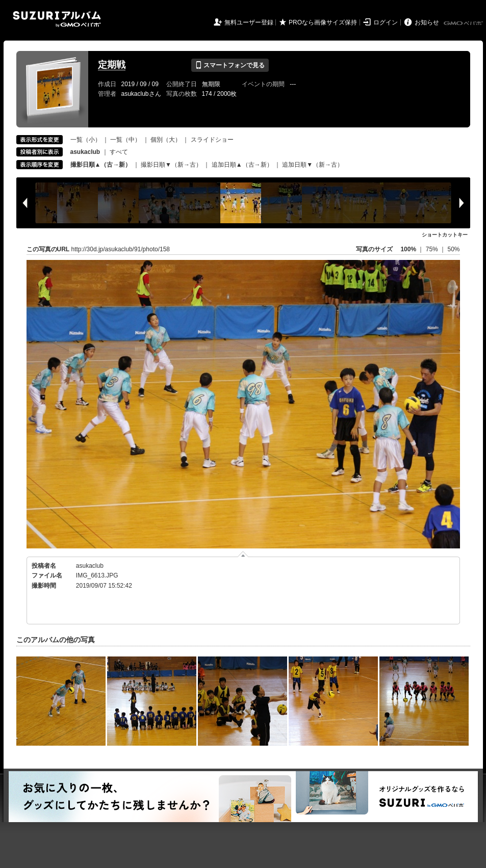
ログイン (386, 22)
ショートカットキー (445, 235)
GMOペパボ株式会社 (464, 23)
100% (408, 249)
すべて (119, 152)
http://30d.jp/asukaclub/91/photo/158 (121, 249)
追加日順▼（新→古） (313, 165)
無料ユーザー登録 (249, 22)
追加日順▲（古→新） (242, 165)
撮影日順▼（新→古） (171, 165)
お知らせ (427, 22)
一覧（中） (125, 140)
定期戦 (112, 65)
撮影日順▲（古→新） (101, 165)
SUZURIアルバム (57, 19)
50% (453, 249)
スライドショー (212, 140)
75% (433, 249)
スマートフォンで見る (230, 65)
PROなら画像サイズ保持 (323, 22)
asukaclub (90, 566)
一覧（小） (86, 140)
